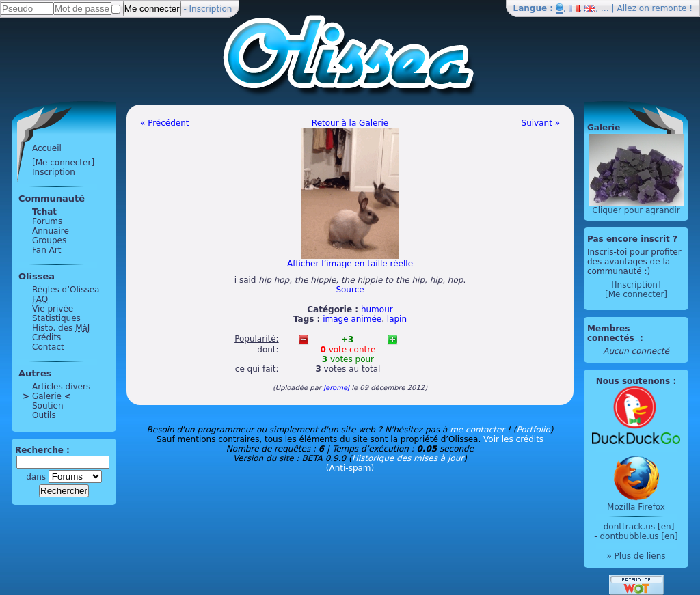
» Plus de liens (636, 556)
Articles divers (61, 387)
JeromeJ (336, 388)
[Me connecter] (63, 163)
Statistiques (56, 318)
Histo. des (61, 328)
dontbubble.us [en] (638, 536)
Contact (48, 347)
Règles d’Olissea (66, 290)
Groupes (49, 240)
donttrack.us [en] (639, 527)
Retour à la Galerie (350, 123)
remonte (670, 8)
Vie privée (53, 309)
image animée (352, 319)
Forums (47, 221)
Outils (44, 415)
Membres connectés (612, 333)
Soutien (48, 406)
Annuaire (51, 231)
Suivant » (541, 123)
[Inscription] (636, 285)
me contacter (477, 430)
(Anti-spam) (350, 468)
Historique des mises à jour (408, 458)
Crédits (46, 337)
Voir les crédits (513, 439)
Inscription (211, 9)
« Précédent (165, 123)
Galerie (47, 396)
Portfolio (533, 430)
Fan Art (46, 250)
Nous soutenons (633, 381)
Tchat (44, 212)
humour (377, 309)
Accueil (47, 148)
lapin (397, 319)
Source (350, 290)
